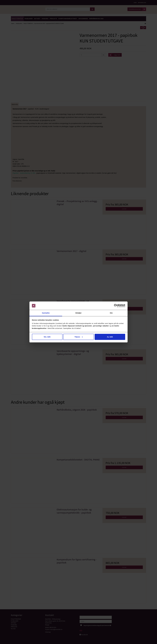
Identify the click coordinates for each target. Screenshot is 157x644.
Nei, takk (47, 337)
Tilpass (79, 337)
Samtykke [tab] (46, 313)
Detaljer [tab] (78, 313)
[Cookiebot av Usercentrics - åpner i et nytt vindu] (116, 306)
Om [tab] (111, 313)
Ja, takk (110, 337)
